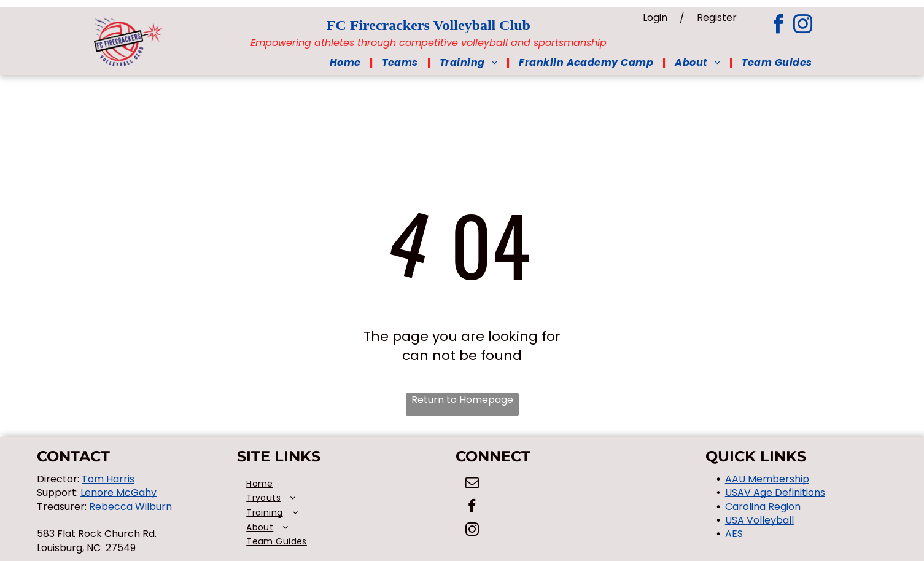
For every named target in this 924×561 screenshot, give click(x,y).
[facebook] (778, 26)
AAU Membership (767, 479)
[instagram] (803, 26)
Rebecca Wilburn (130, 507)
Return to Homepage (462, 400)
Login (690, 18)
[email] (472, 484)
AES (734, 534)
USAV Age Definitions (775, 492)
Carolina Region (763, 507)
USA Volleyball (759, 520)
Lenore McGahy (118, 492)
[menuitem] (347, 63)
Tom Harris (108, 479)
